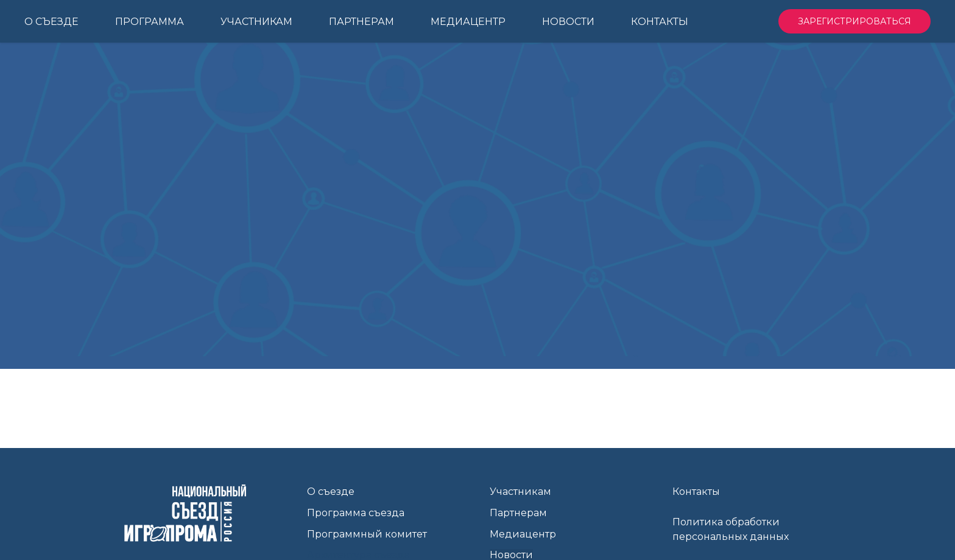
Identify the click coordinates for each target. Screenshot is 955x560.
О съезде (331, 492)
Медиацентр (523, 534)
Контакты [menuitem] (660, 22)
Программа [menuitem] (150, 22)
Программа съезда (356, 513)
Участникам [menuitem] (256, 22)
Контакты (696, 492)
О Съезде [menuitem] (51, 22)
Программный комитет (367, 534)
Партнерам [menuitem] (361, 22)
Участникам (520, 492)
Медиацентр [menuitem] (468, 22)
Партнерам (518, 513)
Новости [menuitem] (568, 22)
